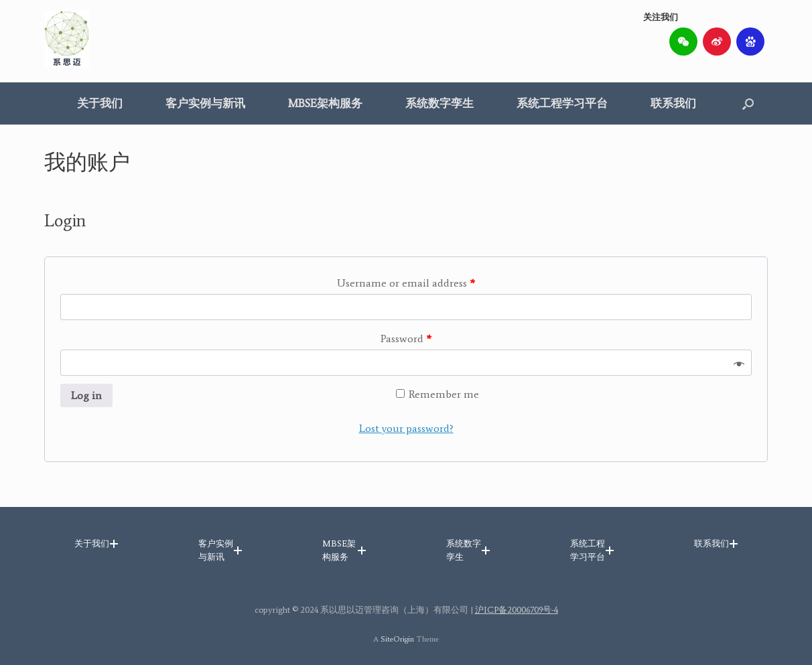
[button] (748, 103)
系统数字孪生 (439, 103)
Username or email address (406, 283)
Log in (86, 395)
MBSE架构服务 (325, 103)
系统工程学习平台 (562, 103)
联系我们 (673, 103)
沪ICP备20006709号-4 (517, 610)
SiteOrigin (397, 639)
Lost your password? (406, 428)
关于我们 (100, 103)
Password (406, 339)
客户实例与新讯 (205, 103)
